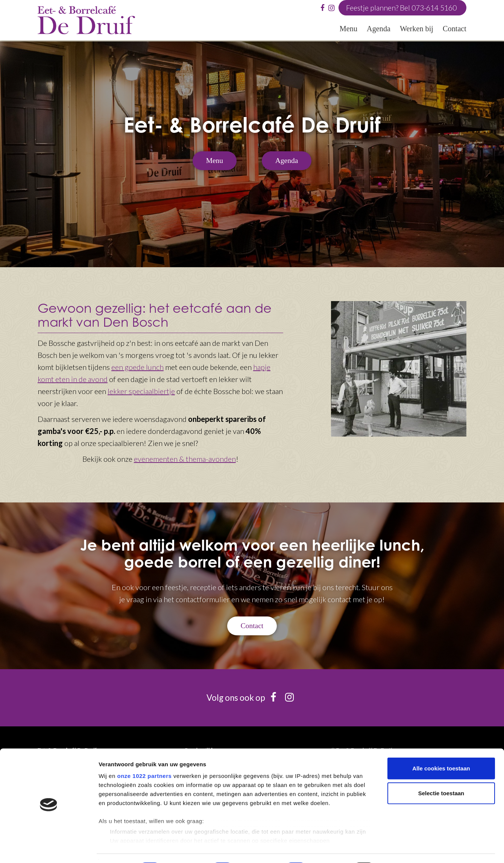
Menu (348, 29)
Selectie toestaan (441, 772)
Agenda (379, 29)
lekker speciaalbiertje (141, 391)
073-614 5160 (432, 8)
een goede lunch (137, 367)
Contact (455, 29)
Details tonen (406, 848)
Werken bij (417, 29)
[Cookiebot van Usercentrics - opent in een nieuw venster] (49, 848)
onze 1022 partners (144, 756)
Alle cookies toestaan (441, 748)
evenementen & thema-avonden (185, 459)
